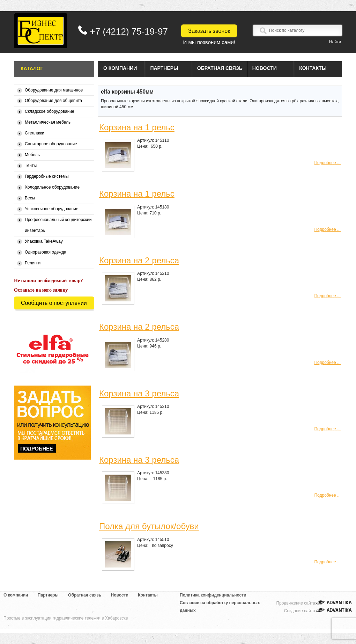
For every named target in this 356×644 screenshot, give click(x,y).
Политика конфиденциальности (213, 595)
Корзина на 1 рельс (137, 127)
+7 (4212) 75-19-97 (129, 31)
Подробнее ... (327, 163)
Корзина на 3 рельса (139, 393)
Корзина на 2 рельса (139, 260)
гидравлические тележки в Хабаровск (89, 618)
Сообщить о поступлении (54, 303)
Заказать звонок (209, 31)
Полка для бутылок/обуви (149, 526)
